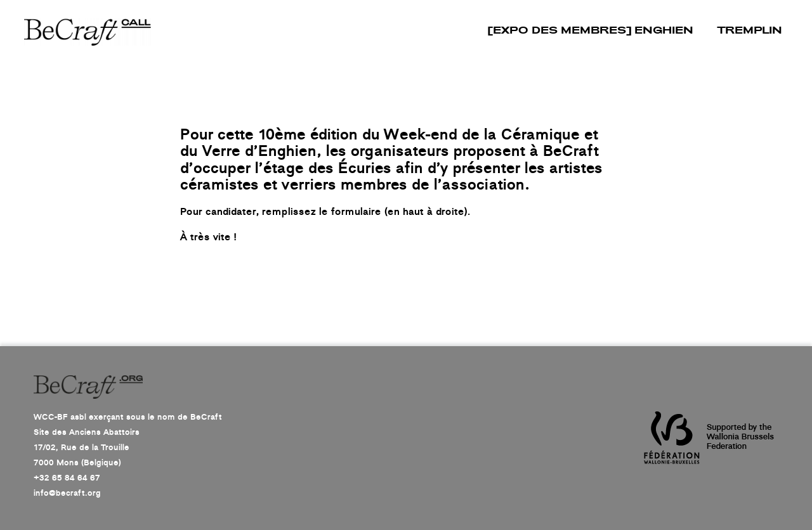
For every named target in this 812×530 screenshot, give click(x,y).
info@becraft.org (67, 493)
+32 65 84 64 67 (67, 478)
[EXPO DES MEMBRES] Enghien (591, 31)
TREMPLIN (750, 31)
